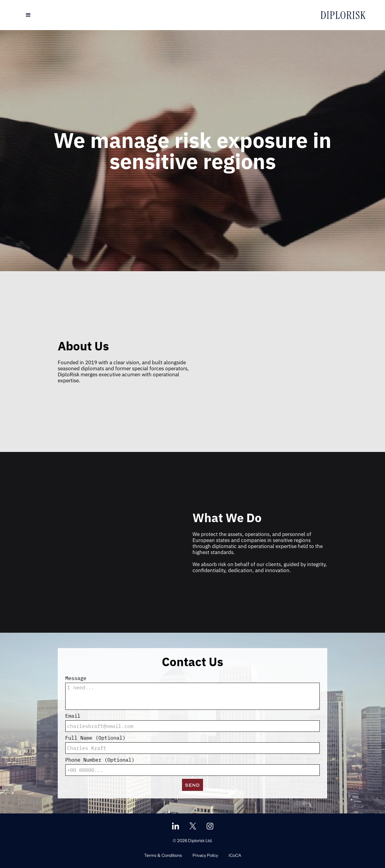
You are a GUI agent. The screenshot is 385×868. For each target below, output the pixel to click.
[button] (28, 15)
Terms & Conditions (163, 855)
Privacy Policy (205, 855)
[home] (343, 15)
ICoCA (235, 855)
